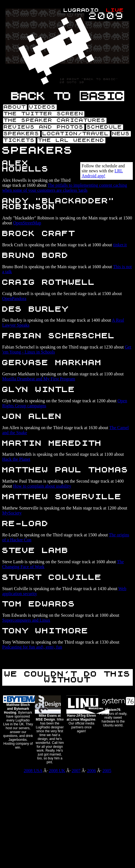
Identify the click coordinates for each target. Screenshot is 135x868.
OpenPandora (14, 299)
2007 (76, 771)
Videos (43, 107)
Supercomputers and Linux (26, 620)
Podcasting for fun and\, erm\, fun (32, 647)
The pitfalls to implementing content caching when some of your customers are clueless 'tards (65, 188)
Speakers (22, 134)
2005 (107, 771)
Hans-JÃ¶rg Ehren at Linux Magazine (81, 718)
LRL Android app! (102, 173)
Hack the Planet (16, 459)
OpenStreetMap (27, 223)
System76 (113, 710)
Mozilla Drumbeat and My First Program (39, 379)
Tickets (19, 140)
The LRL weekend (71, 140)
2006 (92, 771)
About (15, 107)
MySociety (12, 513)
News (121, 134)
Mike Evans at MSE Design (48, 718)
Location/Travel (76, 134)
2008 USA (33, 771)
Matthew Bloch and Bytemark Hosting (17, 709)
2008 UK (57, 771)
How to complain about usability (42, 486)
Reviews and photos (44, 127)
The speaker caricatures (55, 121)
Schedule (105, 127)
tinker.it (120, 245)
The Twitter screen (44, 114)
